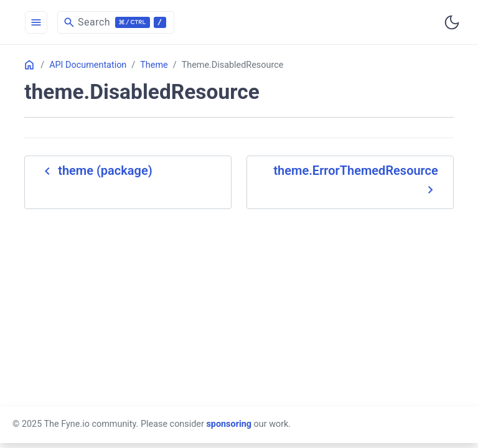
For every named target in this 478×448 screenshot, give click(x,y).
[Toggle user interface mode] (452, 22)
